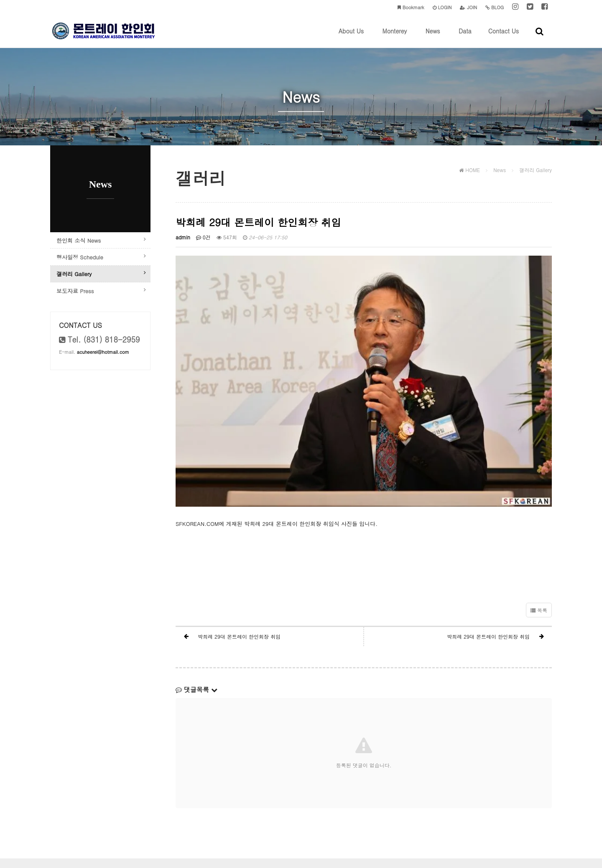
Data (465, 37)
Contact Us (504, 37)
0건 (203, 241)
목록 (539, 558)
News (433, 37)
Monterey (394, 37)
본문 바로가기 (0, 0)
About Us (351, 37)
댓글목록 (196, 637)
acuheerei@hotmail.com (103, 370)
